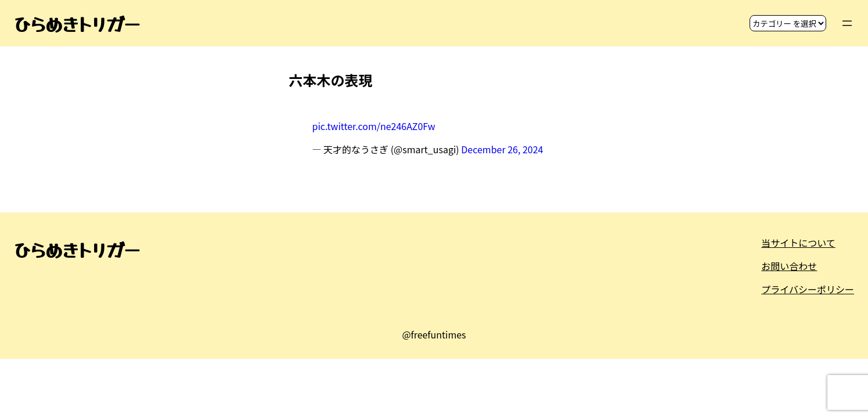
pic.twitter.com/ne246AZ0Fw (374, 126)
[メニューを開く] (847, 23)
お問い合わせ (789, 266)
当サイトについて (798, 243)
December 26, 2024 (502, 149)
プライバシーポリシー (808, 289)
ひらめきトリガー (77, 23)
